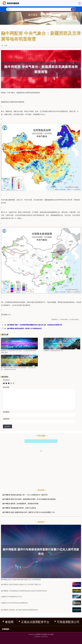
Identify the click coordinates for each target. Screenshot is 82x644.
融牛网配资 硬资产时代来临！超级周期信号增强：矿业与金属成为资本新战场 (29, 499)
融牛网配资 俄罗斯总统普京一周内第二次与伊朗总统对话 (25, 329)
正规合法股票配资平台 (34, 622)
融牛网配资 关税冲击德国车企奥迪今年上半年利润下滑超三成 (21, 584)
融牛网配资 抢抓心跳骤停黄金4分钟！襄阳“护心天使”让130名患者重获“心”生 (29, 512)
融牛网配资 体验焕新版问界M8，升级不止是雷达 (19, 508)
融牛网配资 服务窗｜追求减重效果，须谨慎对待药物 (20, 504)
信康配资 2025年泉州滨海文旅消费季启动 (14, 603)
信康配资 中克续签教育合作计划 (11, 597)
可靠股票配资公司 (67, 622)
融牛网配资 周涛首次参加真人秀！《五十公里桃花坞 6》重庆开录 (25, 495)
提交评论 (7, 427)
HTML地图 (50, 634)
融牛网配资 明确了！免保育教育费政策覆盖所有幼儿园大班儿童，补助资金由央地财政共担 (35, 325)
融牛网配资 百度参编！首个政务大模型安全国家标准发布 (19, 610)
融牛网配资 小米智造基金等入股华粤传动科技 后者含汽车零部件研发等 (24, 591)
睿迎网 (8, 622)
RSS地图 (43, 634)
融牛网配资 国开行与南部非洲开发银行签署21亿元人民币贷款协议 (21, 580)
